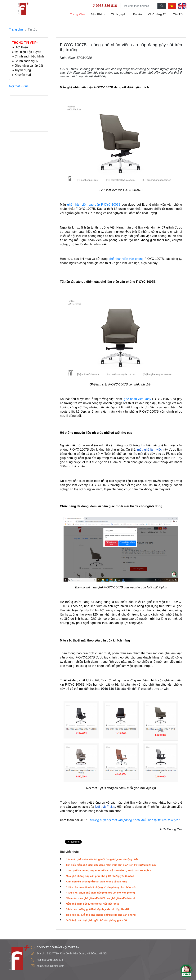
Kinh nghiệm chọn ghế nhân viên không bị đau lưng (96, 882)
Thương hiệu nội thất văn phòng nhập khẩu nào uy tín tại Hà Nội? (133, 820)
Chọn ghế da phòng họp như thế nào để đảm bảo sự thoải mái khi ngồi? (108, 871)
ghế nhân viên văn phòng (126, 259)
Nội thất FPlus (19, 86)
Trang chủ (16, 29)
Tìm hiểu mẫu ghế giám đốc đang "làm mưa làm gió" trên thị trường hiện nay (111, 865)
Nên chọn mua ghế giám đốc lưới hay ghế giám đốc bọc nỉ (100, 898)
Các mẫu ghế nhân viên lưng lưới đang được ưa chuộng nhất (102, 859)
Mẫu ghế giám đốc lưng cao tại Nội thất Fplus (93, 904)
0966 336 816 (106, 6)
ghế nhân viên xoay (137, 399)
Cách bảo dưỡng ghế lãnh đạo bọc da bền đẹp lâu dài (97, 909)
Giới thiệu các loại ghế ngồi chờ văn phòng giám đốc (97, 920)
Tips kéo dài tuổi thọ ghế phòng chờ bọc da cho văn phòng (101, 915)
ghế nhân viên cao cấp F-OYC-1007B (94, 205)
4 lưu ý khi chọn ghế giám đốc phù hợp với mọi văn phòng (100, 893)
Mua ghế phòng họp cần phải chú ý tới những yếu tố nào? (100, 876)
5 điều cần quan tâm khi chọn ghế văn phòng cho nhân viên (101, 887)
